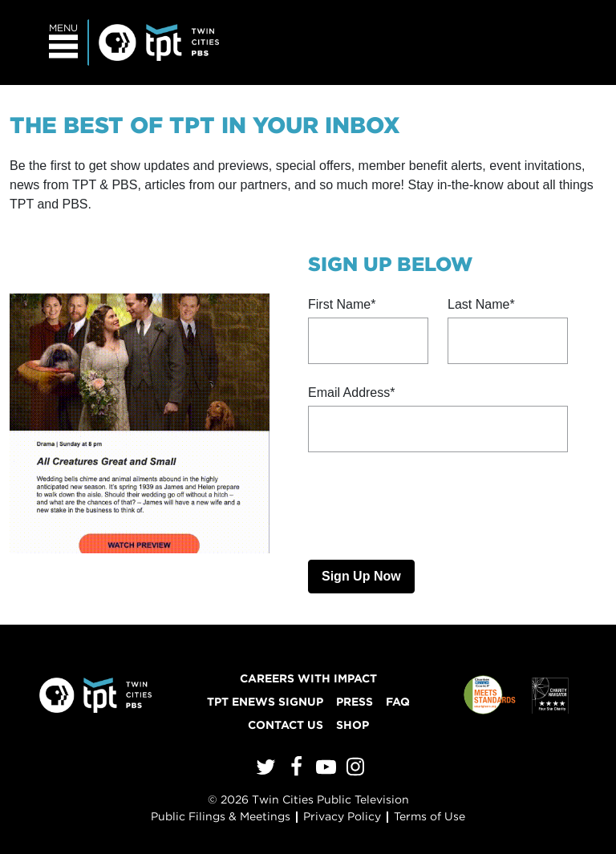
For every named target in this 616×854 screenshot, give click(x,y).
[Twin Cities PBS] (159, 40)
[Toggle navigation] (64, 42)
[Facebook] (294, 770)
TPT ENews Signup (265, 702)
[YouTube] (324, 770)
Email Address (349, 393)
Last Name (478, 304)
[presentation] (430, 503)
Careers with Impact (308, 678)
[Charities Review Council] (490, 695)
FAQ (398, 702)
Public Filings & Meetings (221, 816)
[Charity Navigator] (550, 695)
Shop (353, 725)
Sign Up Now (361, 576)
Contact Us (286, 725)
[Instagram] (353, 770)
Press (355, 702)
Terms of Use (430, 816)
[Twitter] (263, 771)
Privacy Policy (342, 816)
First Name (339, 304)
